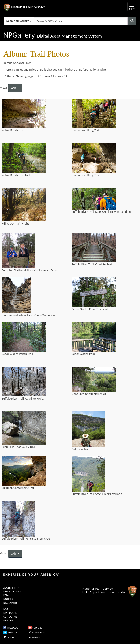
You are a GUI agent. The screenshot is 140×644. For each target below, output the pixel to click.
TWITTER (10, 632)
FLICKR (9, 637)
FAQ (6, 609)
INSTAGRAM (36, 632)
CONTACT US (10, 617)
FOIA (6, 595)
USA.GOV (8, 621)
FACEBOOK (11, 628)
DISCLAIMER (10, 603)
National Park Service (98, 589)
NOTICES (8, 599)
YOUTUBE (35, 628)
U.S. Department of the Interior (104, 593)
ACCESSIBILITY (11, 588)
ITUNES (34, 637)
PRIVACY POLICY (12, 591)
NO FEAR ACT (11, 613)
